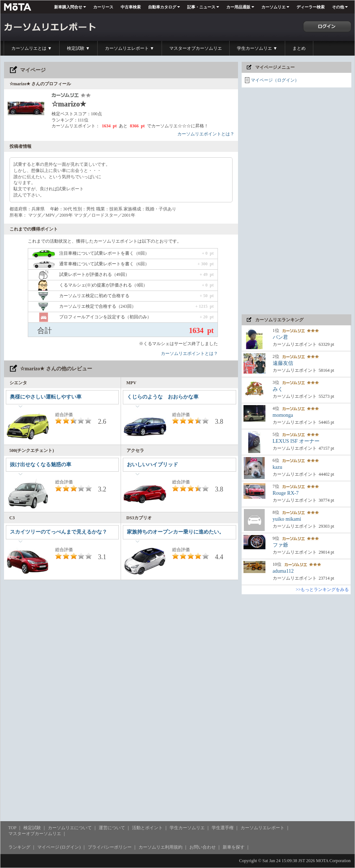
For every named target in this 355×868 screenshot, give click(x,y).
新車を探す (234, 847)
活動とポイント (147, 828)
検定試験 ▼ (78, 48)
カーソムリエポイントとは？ (206, 134)
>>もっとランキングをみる (322, 590)
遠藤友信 (283, 363)
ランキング (19, 847)
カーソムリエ (273, 7)
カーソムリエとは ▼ (32, 48)
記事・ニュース (201, 7)
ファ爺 (280, 545)
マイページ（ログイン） (275, 80)
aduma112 (283, 571)
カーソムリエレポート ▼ (130, 48)
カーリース (103, 7)
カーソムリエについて (70, 828)
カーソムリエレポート (263, 828)
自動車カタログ (162, 7)
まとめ (299, 48)
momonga (283, 415)
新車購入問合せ (68, 7)
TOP (12, 828)
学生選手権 (223, 828)
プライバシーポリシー (110, 847)
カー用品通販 (238, 7)
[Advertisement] (273, 201)
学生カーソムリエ (187, 828)
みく (278, 389)
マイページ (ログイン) (59, 847)
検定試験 (32, 828)
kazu (277, 467)
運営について (112, 828)
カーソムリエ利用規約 (160, 847)
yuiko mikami (287, 519)
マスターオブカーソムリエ (196, 48)
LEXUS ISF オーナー (296, 441)
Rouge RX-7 (286, 493)
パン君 (280, 337)
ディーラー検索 (311, 7)
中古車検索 (131, 7)
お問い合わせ (203, 847)
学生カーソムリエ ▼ (257, 48)
